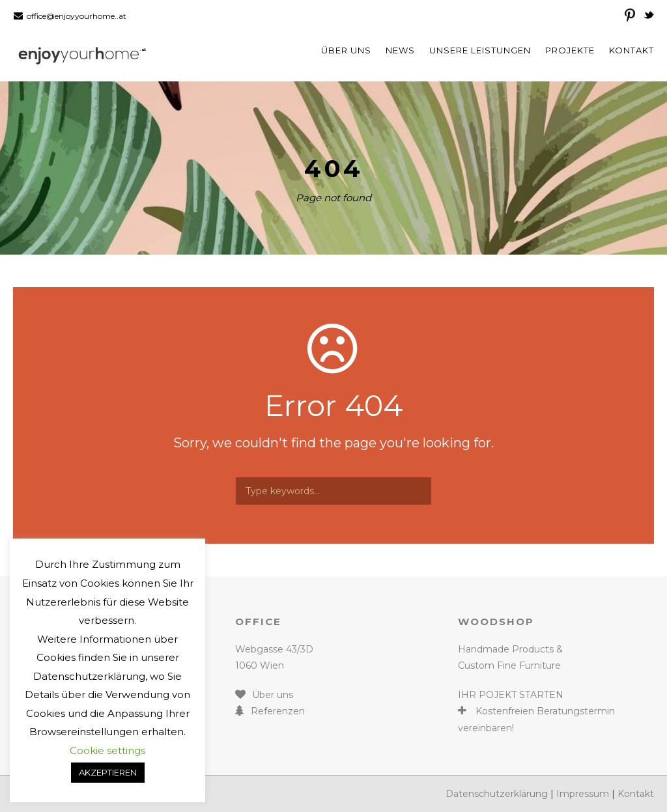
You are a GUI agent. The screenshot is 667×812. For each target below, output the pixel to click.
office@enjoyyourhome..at (77, 16)
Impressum (583, 794)
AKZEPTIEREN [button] (108, 772)
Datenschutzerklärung (497, 794)
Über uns (346, 50)
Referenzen (278, 711)
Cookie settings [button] (107, 750)
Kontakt (632, 50)
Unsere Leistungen (480, 50)
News (400, 50)
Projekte (570, 50)
